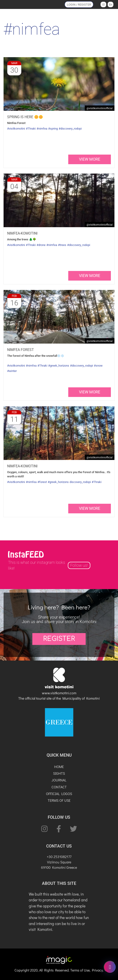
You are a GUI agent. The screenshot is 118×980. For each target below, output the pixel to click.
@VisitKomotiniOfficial (100, 108)
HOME (59, 767)
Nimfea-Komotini (22, 233)
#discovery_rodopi (70, 129)
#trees (62, 245)
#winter (12, 371)
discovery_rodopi (80, 482)
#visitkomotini (16, 129)
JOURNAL (59, 780)
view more (90, 159)
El (104, 5)
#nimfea (42, 129)
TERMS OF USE (59, 800)
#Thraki (31, 129)
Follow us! (79, 565)
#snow (98, 366)
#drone (41, 245)
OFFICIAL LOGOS (59, 794)
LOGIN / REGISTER (79, 5)
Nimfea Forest (21, 350)
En (111, 5)
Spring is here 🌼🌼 (25, 117)
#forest (42, 482)
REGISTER (59, 639)
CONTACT (59, 787)
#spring (53, 129)
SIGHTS (59, 773)
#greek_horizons (59, 366)
